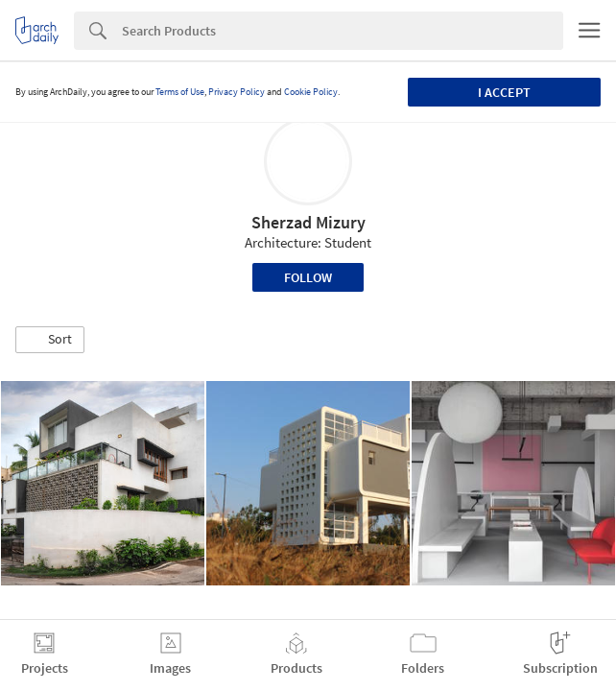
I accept (504, 92)
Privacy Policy (237, 92)
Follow (308, 277)
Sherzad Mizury (308, 222)
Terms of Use (180, 92)
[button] (50, 340)
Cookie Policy (311, 92)
